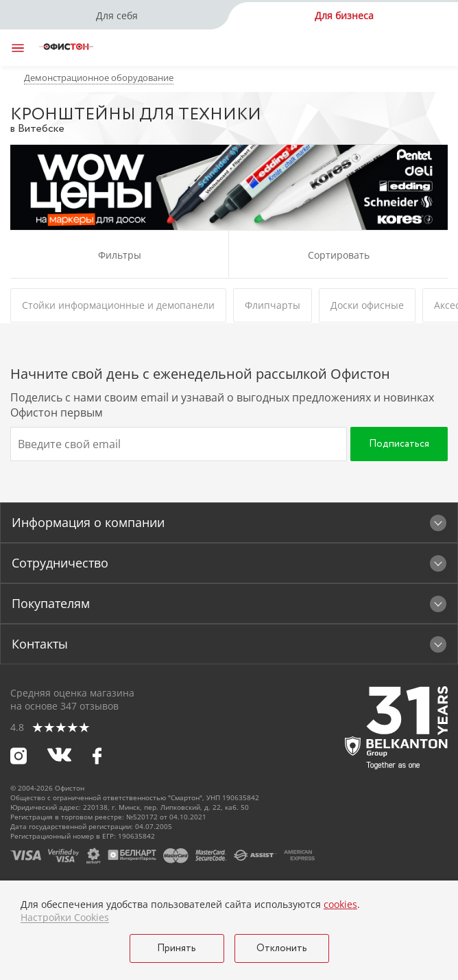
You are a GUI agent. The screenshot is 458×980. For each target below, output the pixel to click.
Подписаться (399, 444)
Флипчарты (273, 305)
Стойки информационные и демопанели (118, 305)
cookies (340, 904)
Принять (177, 948)
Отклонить (282, 948)
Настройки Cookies (65, 918)
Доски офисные (367, 305)
